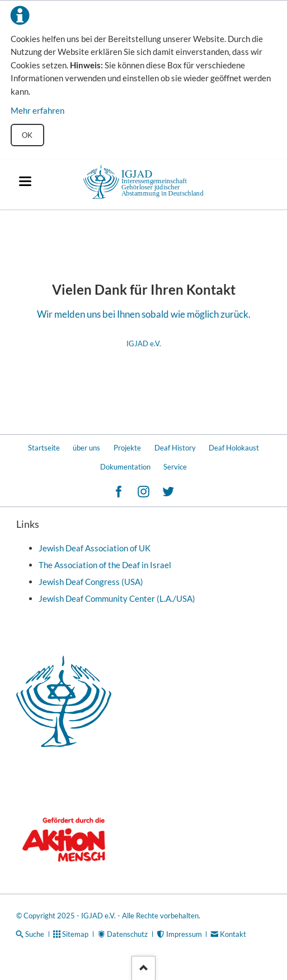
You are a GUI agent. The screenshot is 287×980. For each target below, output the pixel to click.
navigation (25, 181)
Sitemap (75, 934)
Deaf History (175, 448)
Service (175, 467)
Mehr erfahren (37, 110)
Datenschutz (127, 934)
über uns (86, 448)
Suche (35, 934)
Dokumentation (125, 467)
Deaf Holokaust (234, 448)
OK (27, 135)
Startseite (44, 448)
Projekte (127, 448)
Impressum (184, 934)
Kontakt (233, 934)
